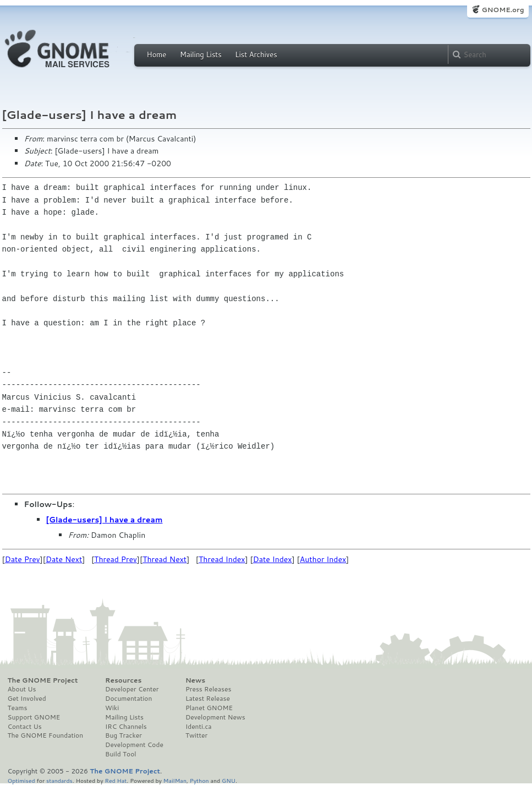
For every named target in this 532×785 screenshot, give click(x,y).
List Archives (256, 54)
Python (199, 780)
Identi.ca (199, 727)
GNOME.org (503, 10)
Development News (215, 717)
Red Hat (116, 780)
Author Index (323, 559)
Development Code (134, 745)
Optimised (21, 780)
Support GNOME (34, 717)
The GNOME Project (43, 680)
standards (59, 780)
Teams (18, 708)
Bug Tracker (124, 735)
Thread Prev (116, 559)
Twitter (196, 735)
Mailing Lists (201, 54)
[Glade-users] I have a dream (105, 520)
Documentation (128, 699)
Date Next (64, 559)
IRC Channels (126, 727)
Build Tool (120, 754)
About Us (22, 689)
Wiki (112, 708)
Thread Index (222, 559)
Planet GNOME (209, 708)
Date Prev (23, 559)
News (195, 680)
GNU (229, 780)
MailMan (175, 780)
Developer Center (132, 689)
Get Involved (27, 699)
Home (157, 54)
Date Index (273, 559)
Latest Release (208, 699)
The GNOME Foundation (46, 735)
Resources (123, 680)
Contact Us (25, 727)
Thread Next (164, 559)
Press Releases (208, 689)
